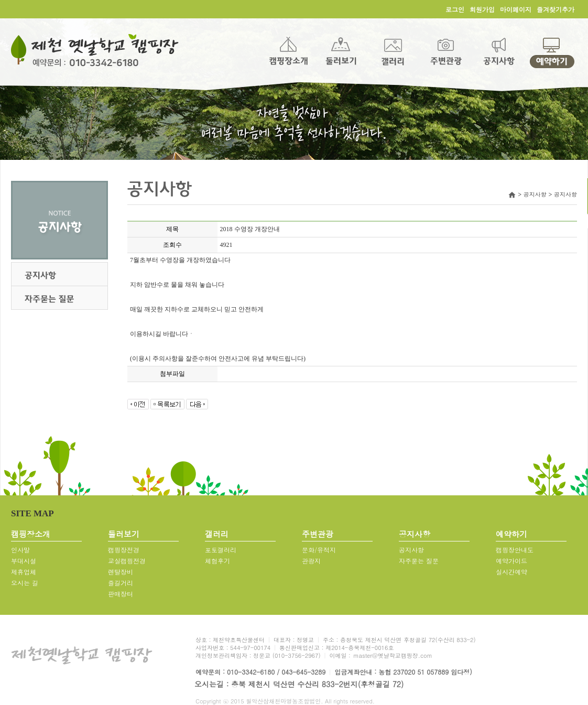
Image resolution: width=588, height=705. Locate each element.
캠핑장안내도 (515, 550)
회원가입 (482, 9)
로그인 (455, 9)
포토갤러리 (221, 550)
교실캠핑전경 (127, 561)
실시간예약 (511, 572)
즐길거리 (121, 583)
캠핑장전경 (124, 550)
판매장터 (121, 594)
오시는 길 (25, 583)
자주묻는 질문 (419, 561)
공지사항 (411, 550)
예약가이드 (511, 561)
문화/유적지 (319, 550)
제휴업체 (24, 572)
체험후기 (217, 561)
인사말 (20, 550)
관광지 (311, 561)
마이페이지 (516, 9)
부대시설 (24, 561)
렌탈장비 (121, 572)
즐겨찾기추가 (556, 9)
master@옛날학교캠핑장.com (393, 655)
